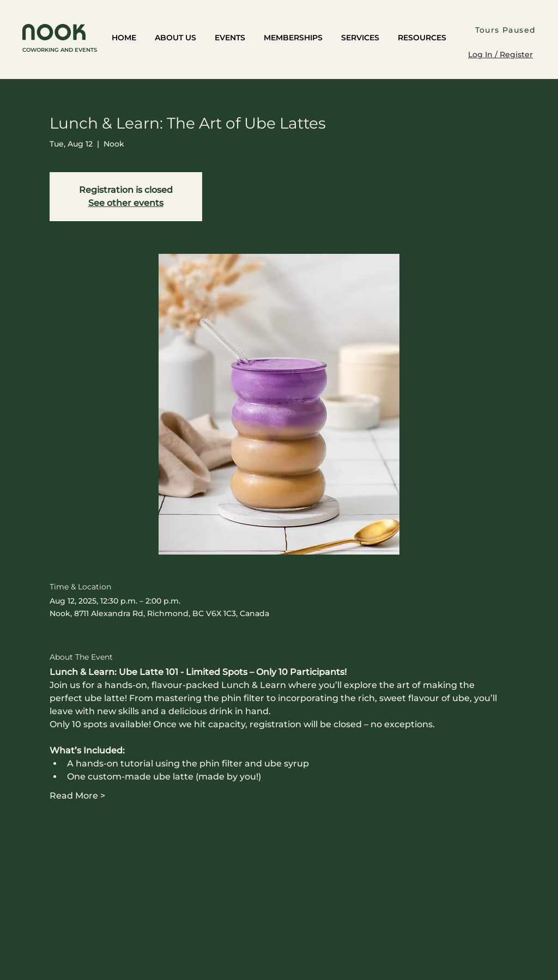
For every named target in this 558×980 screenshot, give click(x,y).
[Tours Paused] (507, 30)
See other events (126, 203)
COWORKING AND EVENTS (60, 50)
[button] (175, 38)
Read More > (77, 796)
